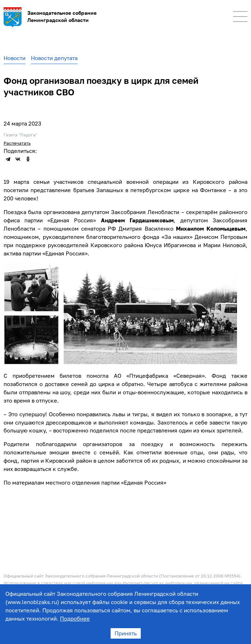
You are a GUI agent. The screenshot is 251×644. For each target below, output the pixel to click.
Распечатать (17, 143)
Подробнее (75, 618)
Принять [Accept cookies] (126, 633)
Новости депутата (54, 58)
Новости (15, 58)
